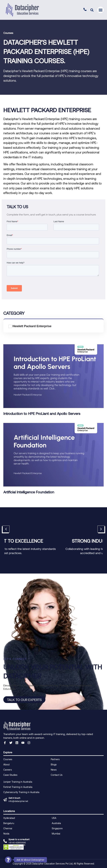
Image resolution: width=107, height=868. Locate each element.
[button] (92, 10)
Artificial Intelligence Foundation (29, 492)
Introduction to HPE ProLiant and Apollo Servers (42, 413)
